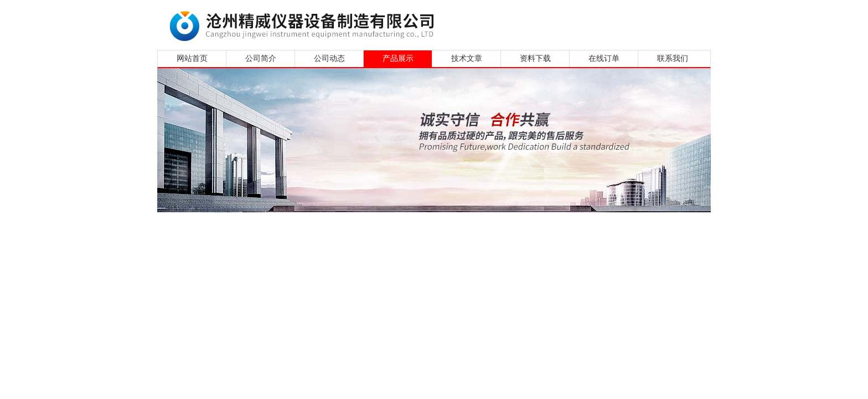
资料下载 (535, 58)
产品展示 (398, 58)
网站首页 (192, 58)
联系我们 (673, 58)
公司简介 (261, 58)
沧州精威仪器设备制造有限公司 (305, 24)
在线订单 (604, 58)
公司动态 (329, 58)
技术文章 (467, 58)
